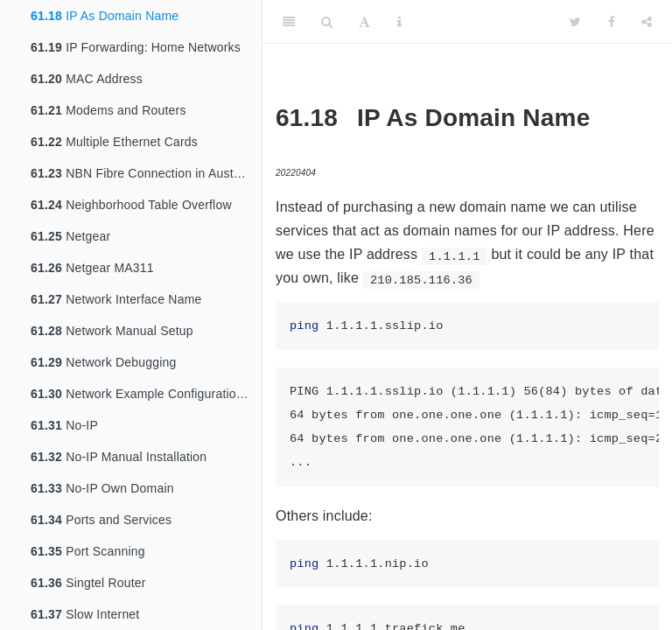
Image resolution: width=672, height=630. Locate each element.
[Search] (327, 22)
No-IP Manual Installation (119, 457)
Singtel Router (88, 583)
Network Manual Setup (112, 331)
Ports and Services (101, 520)
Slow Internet (85, 614)
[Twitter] (575, 22)
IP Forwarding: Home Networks (136, 47)
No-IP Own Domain (102, 488)
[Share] (647, 22)
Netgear (70, 236)
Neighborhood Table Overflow (131, 205)
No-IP (64, 425)
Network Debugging (104, 362)
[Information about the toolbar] (399, 22)
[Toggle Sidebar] (289, 22)
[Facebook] (612, 22)
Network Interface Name (116, 299)
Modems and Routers (108, 110)
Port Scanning (88, 551)
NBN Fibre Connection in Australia (144, 173)
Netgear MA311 (92, 268)
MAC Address (87, 79)
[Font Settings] (364, 22)
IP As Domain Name (105, 16)
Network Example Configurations (140, 394)
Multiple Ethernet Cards (114, 142)
